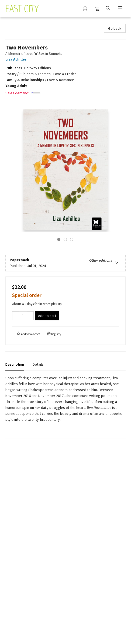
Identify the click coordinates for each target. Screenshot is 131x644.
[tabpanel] (65, 407)
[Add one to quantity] (30, 316)
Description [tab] (15, 364)
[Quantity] (23, 316)
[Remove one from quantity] (16, 316)
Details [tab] (38, 364)
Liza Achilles (17, 59)
